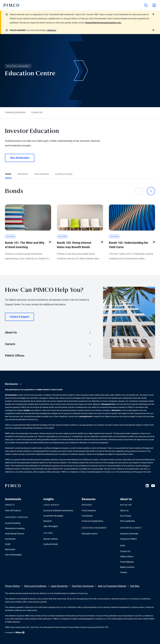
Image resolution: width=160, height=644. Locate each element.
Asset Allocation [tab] (42, 174)
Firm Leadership (127, 521)
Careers (48, 344)
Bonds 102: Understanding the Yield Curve (129, 245)
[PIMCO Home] (11, 5)
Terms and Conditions (35, 586)
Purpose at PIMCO (129, 539)
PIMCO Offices (48, 356)
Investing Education (16, 112)
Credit (8, 544)
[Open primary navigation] (154, 5)
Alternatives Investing (15, 528)
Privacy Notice (12, 586)
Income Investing (13, 523)
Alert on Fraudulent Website (112, 586)
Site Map (135, 586)
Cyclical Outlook (51, 544)
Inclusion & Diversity (129, 534)
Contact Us (37, 112)
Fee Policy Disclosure (83, 586)
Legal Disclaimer (59, 586)
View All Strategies (13, 555)
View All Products (13, 511)
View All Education (20, 158)
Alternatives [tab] (23, 174)
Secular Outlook (51, 539)
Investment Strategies (53, 516)
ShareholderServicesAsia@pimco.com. (103, 23)
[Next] (151, 191)
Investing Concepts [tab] (64, 174)
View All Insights (51, 526)
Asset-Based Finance (14, 534)
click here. (52, 30)
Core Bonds (10, 539)
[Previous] (139, 191)
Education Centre (90, 534)
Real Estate (10, 549)
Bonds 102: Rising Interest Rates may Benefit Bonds (74, 245)
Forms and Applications (92, 521)
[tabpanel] (80, 222)
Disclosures (14, 384)
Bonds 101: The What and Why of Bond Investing (25, 245)
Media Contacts (127, 567)
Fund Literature (89, 511)
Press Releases (127, 562)
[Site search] (146, 5)
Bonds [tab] (8, 174)
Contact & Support (19, 317)
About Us (48, 332)
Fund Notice (87, 516)
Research (48, 521)
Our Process (126, 516)
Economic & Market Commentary (58, 511)
